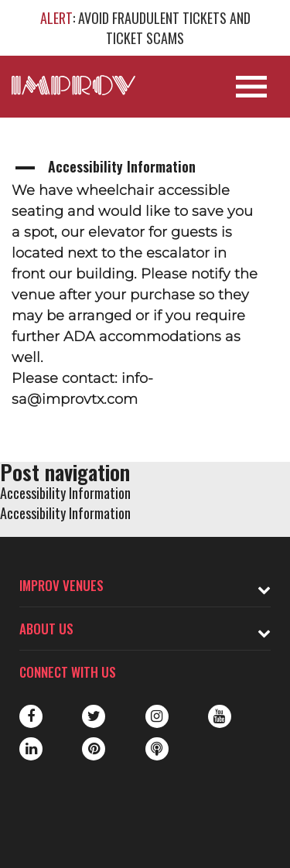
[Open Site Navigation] (251, 87)
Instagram (157, 716)
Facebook (31, 716)
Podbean (157, 749)
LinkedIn (31, 749)
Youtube (220, 716)
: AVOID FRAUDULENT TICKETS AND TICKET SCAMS (145, 28)
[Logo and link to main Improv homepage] (73, 85)
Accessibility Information (65, 493)
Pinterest (94, 749)
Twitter (94, 716)
